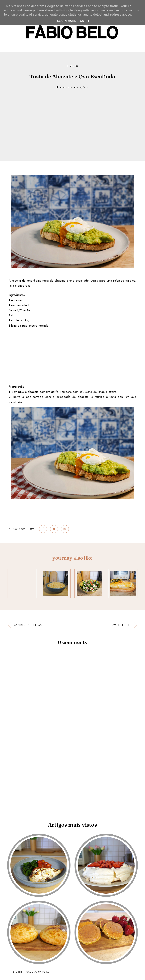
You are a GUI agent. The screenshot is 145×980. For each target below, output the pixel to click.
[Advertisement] (72, 119)
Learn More (66, 21)
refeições (81, 87)
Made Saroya (37, 972)
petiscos (66, 87)
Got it (85, 21)
